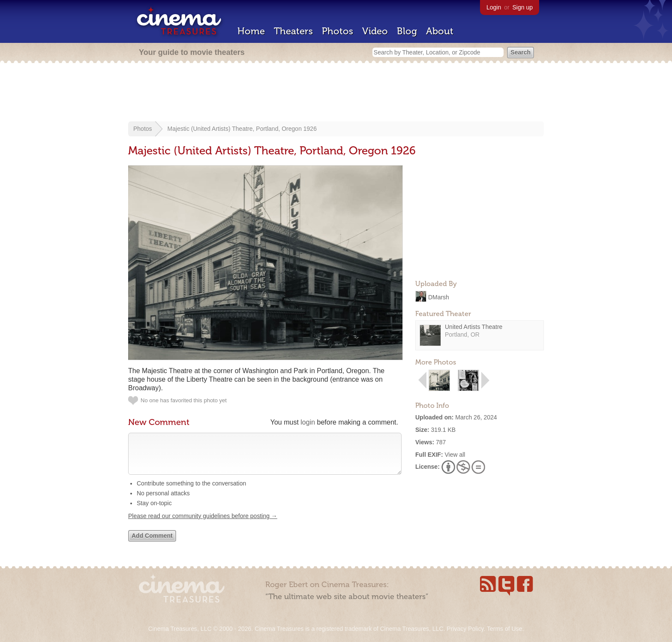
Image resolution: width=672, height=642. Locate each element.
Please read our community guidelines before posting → (203, 524)
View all (455, 455)
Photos (337, 31)
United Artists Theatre (474, 327)
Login (494, 7)
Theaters (293, 31)
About (440, 31)
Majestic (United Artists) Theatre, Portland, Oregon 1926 (242, 129)
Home (251, 31)
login (308, 422)
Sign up (523, 7)
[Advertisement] (336, 93)
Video (375, 31)
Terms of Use (504, 629)
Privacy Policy (465, 629)
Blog (407, 31)
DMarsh (439, 297)
